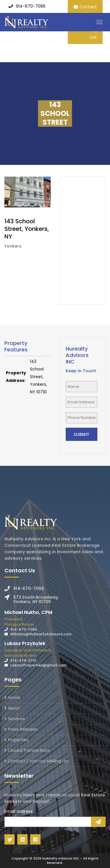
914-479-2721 (23, 660)
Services (16, 719)
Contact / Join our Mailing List (38, 761)
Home (14, 698)
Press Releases (23, 729)
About (14, 708)
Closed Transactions (29, 750)
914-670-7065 (31, 6)
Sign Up (98, 822)
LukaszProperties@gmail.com (38, 665)
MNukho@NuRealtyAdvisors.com (41, 634)
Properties (18, 740)
